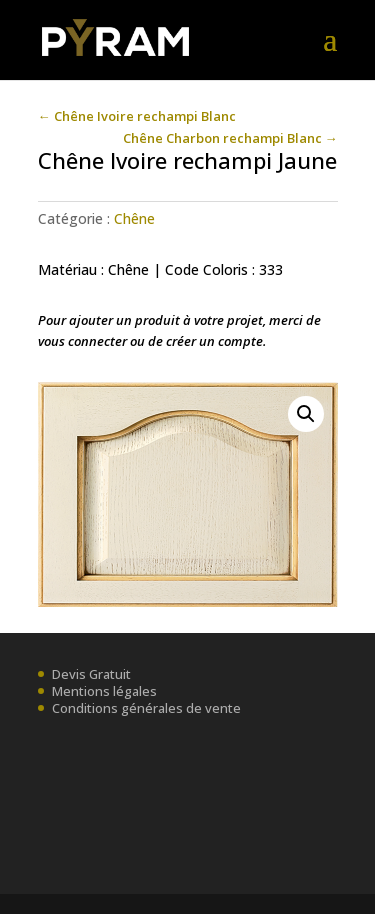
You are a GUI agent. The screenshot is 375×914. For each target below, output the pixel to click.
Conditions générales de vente (146, 708)
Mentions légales (104, 691)
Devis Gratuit (91, 674)
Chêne (134, 218)
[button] (306, 414)
